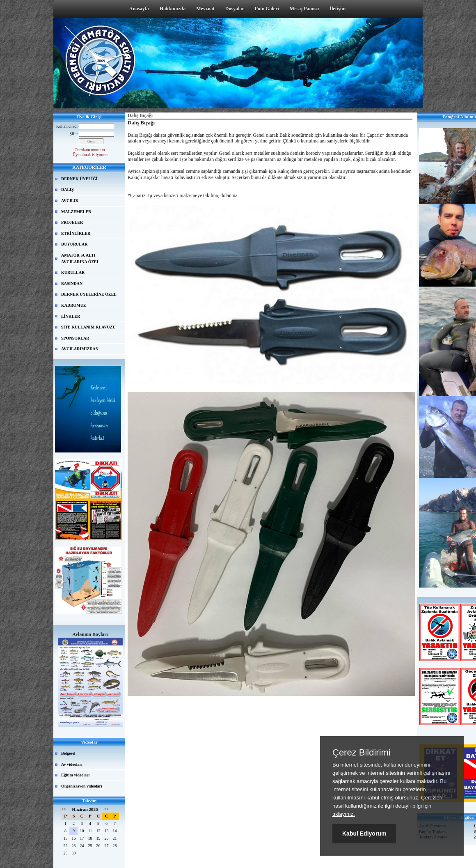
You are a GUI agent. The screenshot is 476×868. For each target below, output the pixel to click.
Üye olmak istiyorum (90, 155)
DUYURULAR (74, 244)
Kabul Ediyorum (364, 834)
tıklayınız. (344, 814)
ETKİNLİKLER (76, 233)
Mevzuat (205, 9)
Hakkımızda (173, 9)
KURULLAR (73, 272)
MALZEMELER (76, 212)
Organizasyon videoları (82, 786)
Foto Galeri (267, 9)
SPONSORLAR (75, 338)
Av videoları (72, 764)
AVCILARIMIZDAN (80, 349)
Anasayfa (139, 9)
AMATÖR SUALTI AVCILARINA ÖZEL (80, 258)
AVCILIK (70, 201)
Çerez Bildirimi (362, 753)
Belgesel (68, 753)
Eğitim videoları (75, 775)
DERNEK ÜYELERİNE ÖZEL (89, 294)
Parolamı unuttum (90, 150)
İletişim (338, 9)
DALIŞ (68, 189)
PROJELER (72, 222)
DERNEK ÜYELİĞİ (79, 179)
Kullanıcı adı (67, 126)
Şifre (74, 134)
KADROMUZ (74, 305)
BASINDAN (72, 284)
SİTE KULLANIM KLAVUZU (88, 327)
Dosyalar (235, 9)
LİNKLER (71, 316)
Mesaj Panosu (304, 9)
